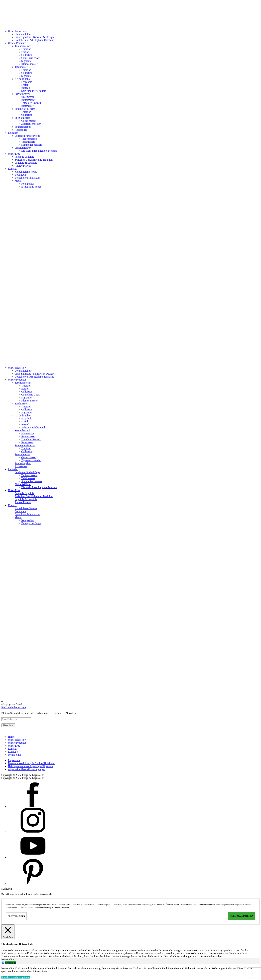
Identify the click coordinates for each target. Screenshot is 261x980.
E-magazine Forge (31, 187)
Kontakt (12, 169)
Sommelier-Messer (25, 109)
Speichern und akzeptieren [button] (15, 977)
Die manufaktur (23, 34)
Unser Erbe (14, 154)
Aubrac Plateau (23, 166)
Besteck (26, 88)
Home (11, 737)
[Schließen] (8, 932)
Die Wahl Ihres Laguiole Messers (39, 151)
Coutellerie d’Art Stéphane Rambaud (34, 40)
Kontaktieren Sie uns (26, 172)
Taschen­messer (23, 46)
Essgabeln (27, 82)
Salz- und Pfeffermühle (34, 91)
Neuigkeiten (28, 184)
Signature (26, 61)
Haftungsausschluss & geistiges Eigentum (30, 766)
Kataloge (13, 752)
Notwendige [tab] (8, 959)
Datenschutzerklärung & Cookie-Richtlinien (32, 763)
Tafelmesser (21, 67)
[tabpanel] (130, 970)
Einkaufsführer (23, 148)
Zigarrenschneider (31, 124)
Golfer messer (29, 121)
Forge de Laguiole (24, 157)
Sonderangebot (23, 127)
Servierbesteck (22, 94)
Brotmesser (27, 106)
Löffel (25, 85)
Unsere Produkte (17, 43)
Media (18, 181)
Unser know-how (17, 31)
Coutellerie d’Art (30, 58)
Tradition (26, 49)
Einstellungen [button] (16, 916)
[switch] (3, 963)
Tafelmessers (28, 142)
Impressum (14, 760)
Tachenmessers (29, 139)
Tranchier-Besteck (31, 103)
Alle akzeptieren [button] (242, 916)
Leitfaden (13, 133)
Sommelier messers (32, 145)
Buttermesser (28, 100)
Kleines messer (29, 64)
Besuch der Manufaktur (27, 178)
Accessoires (21, 130)
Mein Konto (14, 755)
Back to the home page (14, 707)
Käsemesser (28, 97)
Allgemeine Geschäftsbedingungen (27, 769)
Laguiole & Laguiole (26, 163)
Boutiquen (20, 175)
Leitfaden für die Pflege (27, 136)
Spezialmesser (22, 118)
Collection (27, 55)
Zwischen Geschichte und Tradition (34, 160)
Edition (25, 52)
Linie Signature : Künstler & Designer (35, 37)
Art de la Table (23, 79)
